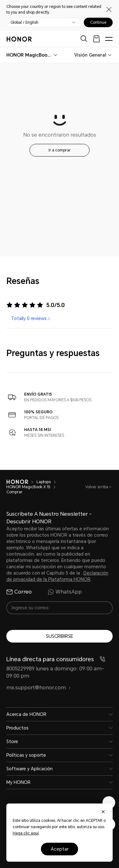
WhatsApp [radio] (65, 592)
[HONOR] (17, 482)
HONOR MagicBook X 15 (28, 487)
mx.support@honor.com (39, 688)
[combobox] (30, 55)
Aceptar (60, 849)
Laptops (44, 482)
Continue (98, 22)
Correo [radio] (19, 592)
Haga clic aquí (26, 833)
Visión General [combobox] (90, 55)
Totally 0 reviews (31, 318)
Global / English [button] (24, 22)
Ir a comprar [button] (60, 150)
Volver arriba (97, 487)
